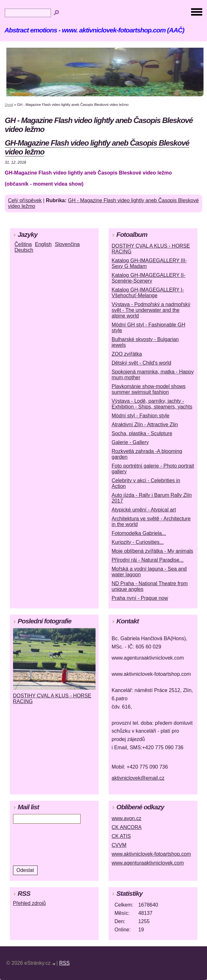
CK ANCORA (127, 827)
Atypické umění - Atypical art (144, 510)
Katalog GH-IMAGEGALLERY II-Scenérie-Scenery (149, 278)
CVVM (119, 845)
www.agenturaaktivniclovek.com (148, 863)
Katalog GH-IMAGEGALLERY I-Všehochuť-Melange (148, 293)
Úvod (9, 105)
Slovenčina (67, 244)
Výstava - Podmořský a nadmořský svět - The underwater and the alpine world (151, 310)
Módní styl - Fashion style (141, 416)
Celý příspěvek (25, 200)
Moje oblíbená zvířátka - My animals (153, 551)
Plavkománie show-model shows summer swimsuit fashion (149, 389)
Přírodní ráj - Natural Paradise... (148, 560)
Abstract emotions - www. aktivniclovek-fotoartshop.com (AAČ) (94, 30)
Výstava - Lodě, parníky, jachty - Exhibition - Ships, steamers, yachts (152, 404)
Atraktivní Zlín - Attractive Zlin (145, 425)
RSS (64, 963)
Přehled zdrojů (29, 903)
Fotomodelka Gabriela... (139, 533)
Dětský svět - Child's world (142, 363)
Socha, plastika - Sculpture (142, 433)
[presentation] (56, 844)
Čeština (23, 244)
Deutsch (24, 250)
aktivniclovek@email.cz (138, 778)
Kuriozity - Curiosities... (138, 542)
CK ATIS (121, 836)
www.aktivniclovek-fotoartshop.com (151, 854)
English (43, 244)
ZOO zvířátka (127, 354)
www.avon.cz (127, 818)
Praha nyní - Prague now (140, 598)
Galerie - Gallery (130, 442)
